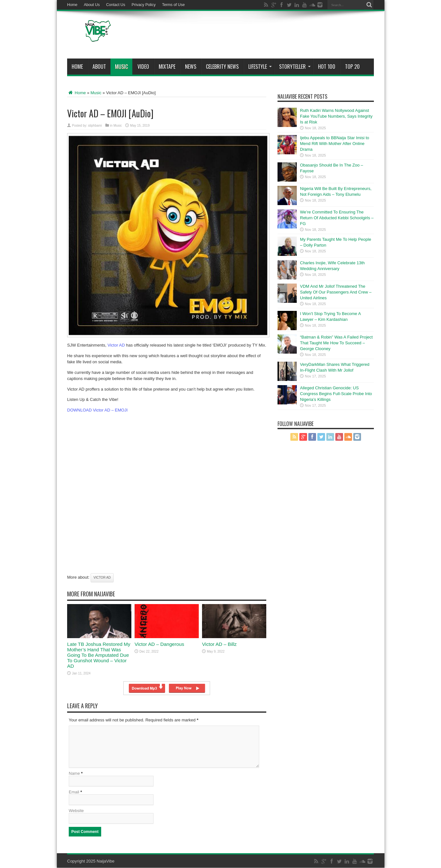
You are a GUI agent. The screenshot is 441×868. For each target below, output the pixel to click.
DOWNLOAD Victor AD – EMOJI (97, 410)
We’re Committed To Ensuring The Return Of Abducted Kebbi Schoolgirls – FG (337, 218)
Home (72, 5)
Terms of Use (173, 5)
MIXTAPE (167, 67)
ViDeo (143, 67)
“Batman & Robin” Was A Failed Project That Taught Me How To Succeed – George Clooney (336, 343)
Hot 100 (327, 67)
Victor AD (116, 345)
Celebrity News (222, 67)
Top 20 (352, 67)
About (99, 67)
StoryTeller (295, 67)
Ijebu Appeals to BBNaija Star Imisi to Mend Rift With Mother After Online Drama (335, 144)
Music (121, 67)
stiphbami (95, 126)
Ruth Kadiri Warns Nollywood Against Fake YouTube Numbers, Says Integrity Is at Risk (336, 116)
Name (74, 774)
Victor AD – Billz (219, 644)
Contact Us (115, 5)
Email (74, 792)
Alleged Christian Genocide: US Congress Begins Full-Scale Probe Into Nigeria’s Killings (336, 394)
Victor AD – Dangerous (159, 644)
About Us (92, 5)
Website (76, 811)
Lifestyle (260, 67)
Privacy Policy (144, 5)
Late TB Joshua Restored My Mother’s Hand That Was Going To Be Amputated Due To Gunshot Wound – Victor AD (99, 655)
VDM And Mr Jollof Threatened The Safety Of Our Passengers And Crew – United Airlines (336, 292)
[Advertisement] (257, 36)
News (191, 67)
